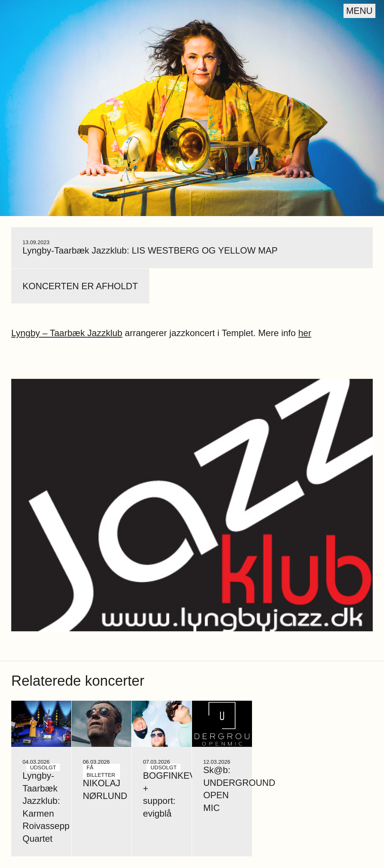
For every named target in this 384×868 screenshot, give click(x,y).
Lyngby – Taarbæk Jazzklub (67, 333)
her (305, 333)
